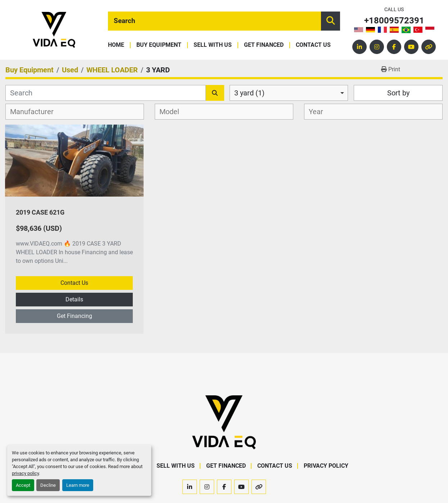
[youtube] (411, 47)
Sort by (398, 93)
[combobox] (289, 93)
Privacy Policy (326, 466)
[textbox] (36, 112)
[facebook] (394, 47)
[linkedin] (359, 47)
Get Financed (264, 45)
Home (116, 45)
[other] (429, 47)
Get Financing (74, 316)
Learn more (78, 485)
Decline (48, 485)
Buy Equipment (159, 45)
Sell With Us (213, 45)
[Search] (214, 21)
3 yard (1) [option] (249, 93)
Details (74, 299)
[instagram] (377, 47)
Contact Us (313, 45)
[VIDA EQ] (224, 422)
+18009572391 (394, 21)
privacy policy (25, 473)
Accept (23, 485)
